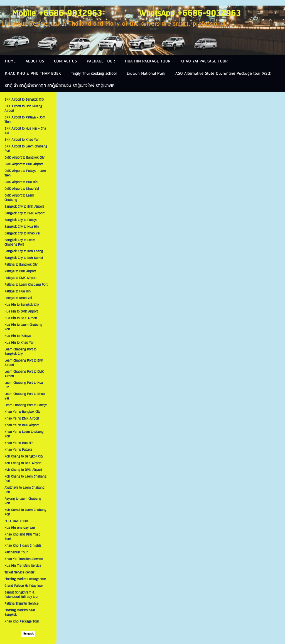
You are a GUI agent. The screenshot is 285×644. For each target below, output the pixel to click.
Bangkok (28, 634)
